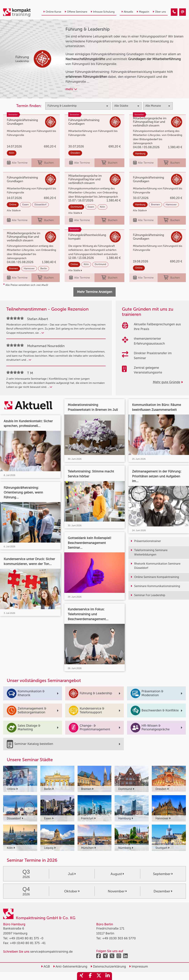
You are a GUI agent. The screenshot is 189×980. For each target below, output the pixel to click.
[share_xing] (81, 976)
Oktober (72, 891)
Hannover (171, 205)
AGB (46, 967)
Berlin (44, 268)
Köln (12, 153)
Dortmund (76, 207)
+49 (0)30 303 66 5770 (119, 938)
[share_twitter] (99, 976)
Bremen (155, 205)
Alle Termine (17, 163)
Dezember (163, 891)
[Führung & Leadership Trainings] (174, 12)
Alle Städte (14, 210)
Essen (26, 205)
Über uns (159, 12)
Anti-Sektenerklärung (70, 967)
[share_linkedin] (108, 976)
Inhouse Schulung (103, 12)
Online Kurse (52, 12)
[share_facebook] (90, 976)
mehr (71, 89)
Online (13, 205)
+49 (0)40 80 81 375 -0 (26, 938)
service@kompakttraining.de (51, 952)
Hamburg (140, 154)
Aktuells (127, 12)
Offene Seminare (76, 12)
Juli (72, 874)
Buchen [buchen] (46, 163)
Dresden (75, 153)
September (163, 874)
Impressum (139, 967)
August (117, 874)
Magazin (143, 12)
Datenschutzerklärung (108, 967)
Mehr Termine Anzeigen (95, 292)
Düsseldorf (40, 205)
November (117, 891)
